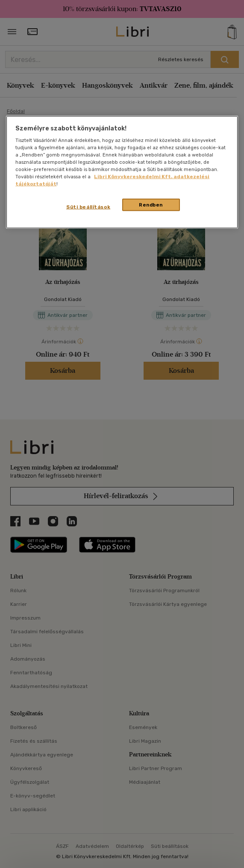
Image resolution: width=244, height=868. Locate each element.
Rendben (151, 204)
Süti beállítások (88, 207)
